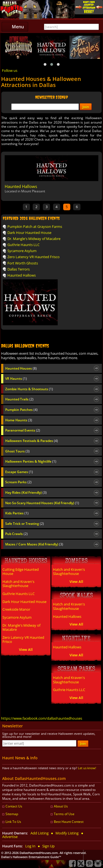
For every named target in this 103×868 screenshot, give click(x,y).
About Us (61, 806)
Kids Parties (17, 513)
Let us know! (87, 768)
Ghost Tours (17, 451)
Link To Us (13, 822)
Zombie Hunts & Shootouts (29, 389)
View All (26, 649)
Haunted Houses (21, 369)
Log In (30, 846)
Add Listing (40, 833)
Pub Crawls (16, 534)
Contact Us (14, 806)
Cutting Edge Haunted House (21, 572)
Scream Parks (18, 482)
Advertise (10, 837)
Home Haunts (19, 420)
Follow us (10, 70)
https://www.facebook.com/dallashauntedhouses (42, 718)
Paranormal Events (23, 430)
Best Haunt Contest (69, 822)
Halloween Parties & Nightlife (31, 462)
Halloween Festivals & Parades (32, 441)
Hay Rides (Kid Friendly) (26, 493)
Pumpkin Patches (21, 410)
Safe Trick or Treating (25, 524)
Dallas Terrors (19, 269)
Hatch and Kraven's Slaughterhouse (18, 584)
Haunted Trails (19, 399)
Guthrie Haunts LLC (23, 245)
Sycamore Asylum (22, 251)
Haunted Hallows (21, 186)
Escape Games (19, 472)
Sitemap (12, 814)
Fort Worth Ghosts (23, 263)
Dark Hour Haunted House (29, 233)
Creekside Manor (16, 609)
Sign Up (48, 846)
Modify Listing (67, 833)
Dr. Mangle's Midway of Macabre (34, 239)
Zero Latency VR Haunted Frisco (34, 257)
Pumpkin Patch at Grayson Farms (35, 226)
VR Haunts (16, 379)
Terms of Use (64, 814)
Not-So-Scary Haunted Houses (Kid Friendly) (42, 503)
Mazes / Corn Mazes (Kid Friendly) (34, 544)
